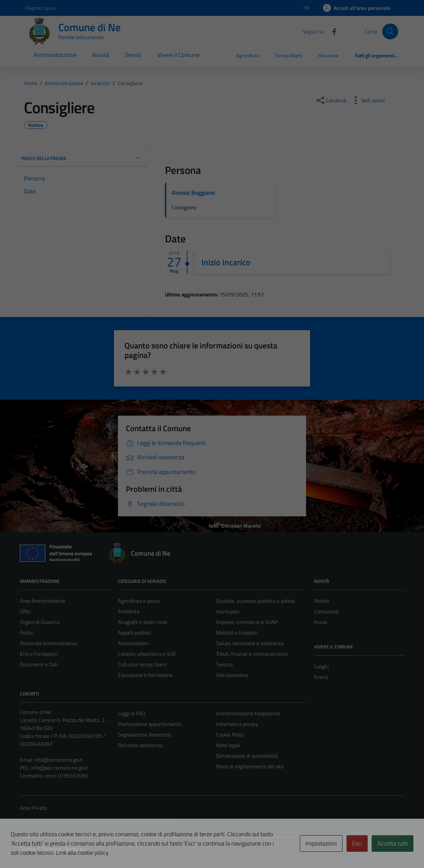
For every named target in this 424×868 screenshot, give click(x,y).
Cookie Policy (230, 735)
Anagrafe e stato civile (143, 622)
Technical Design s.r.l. (65, 849)
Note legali (228, 745)
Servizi (133, 55)
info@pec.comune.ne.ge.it (59, 768)
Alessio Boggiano (193, 193)
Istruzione (328, 55)
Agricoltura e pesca (139, 601)
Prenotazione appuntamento (150, 724)
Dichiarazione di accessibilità (247, 756)
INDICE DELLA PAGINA (81, 158)
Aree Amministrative (43, 601)
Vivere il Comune (178, 55)
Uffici (25, 611)
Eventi (321, 677)
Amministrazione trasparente (248, 713)
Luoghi (321, 666)
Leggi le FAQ (132, 713)
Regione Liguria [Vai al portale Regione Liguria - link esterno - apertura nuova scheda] (41, 8)
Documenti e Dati (39, 664)
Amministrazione (55, 55)
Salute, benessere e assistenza (250, 643)
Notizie (322, 601)
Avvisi (320, 622)
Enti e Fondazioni (39, 654)
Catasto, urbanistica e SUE (147, 654)
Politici (27, 633)
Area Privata (33, 808)
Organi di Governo (40, 622)
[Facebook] (332, 31)
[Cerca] (390, 31)
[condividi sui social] (331, 100)
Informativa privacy (237, 724)
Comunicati (326, 611)
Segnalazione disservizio (144, 735)
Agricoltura (248, 55)
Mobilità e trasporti (237, 633)
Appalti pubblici (134, 633)
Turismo (224, 664)
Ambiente (129, 611)
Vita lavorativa (232, 675)
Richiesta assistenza (140, 745)
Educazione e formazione (145, 675)
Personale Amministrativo (48, 643)
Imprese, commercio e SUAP (247, 622)
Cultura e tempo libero (142, 664)
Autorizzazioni (133, 643)
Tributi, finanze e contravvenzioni (252, 654)
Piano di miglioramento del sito (250, 766)
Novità (101, 55)
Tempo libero (289, 55)
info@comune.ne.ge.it (58, 760)
